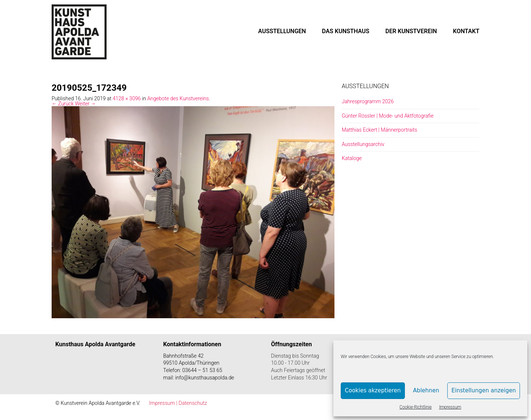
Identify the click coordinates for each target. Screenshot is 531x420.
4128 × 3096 (126, 98)
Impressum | (164, 403)
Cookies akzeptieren (373, 391)
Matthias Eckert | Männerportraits (380, 130)
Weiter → (85, 104)
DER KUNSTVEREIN (411, 31)
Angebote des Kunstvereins (178, 98)
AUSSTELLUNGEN (282, 31)
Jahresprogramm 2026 (368, 101)
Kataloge (352, 158)
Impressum (450, 407)
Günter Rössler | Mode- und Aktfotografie (388, 116)
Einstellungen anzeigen (484, 391)
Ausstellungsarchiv (363, 144)
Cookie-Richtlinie (415, 407)
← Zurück (63, 104)
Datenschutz (193, 403)
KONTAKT (466, 31)
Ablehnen (426, 391)
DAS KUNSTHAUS (346, 31)
